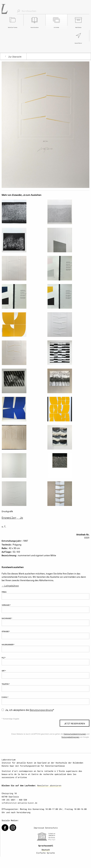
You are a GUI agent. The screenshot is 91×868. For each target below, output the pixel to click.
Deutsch (46, 850)
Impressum (39, 828)
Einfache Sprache (46, 853)
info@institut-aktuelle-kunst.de (19, 803)
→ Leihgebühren (10, 585)
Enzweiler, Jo (12, 518)
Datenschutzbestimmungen (75, 734)
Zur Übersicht (15, 56)
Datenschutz (51, 828)
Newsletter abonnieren (49, 785)
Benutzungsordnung (41, 709)
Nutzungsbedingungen (70, 737)
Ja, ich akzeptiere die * (30, 709)
